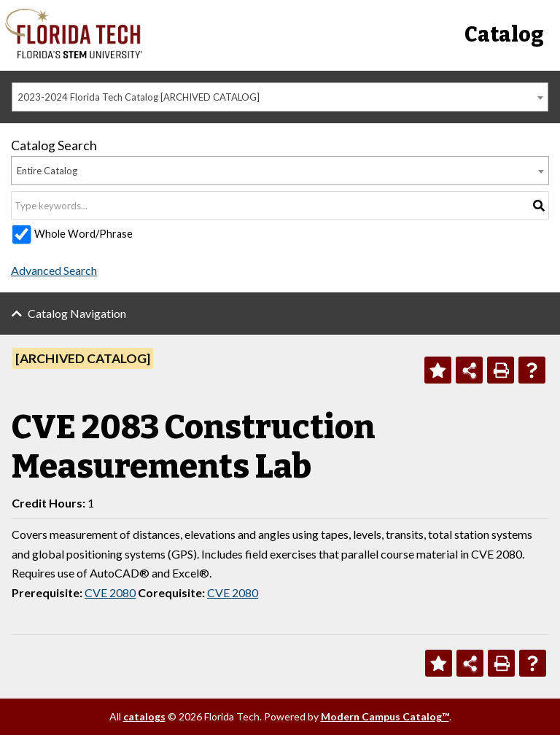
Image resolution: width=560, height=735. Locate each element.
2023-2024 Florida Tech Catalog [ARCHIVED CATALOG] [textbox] (139, 97)
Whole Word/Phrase (83, 234)
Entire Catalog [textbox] (47, 171)
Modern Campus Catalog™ (385, 716)
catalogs (144, 716)
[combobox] (280, 97)
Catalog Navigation (77, 313)
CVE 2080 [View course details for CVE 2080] (110, 592)
